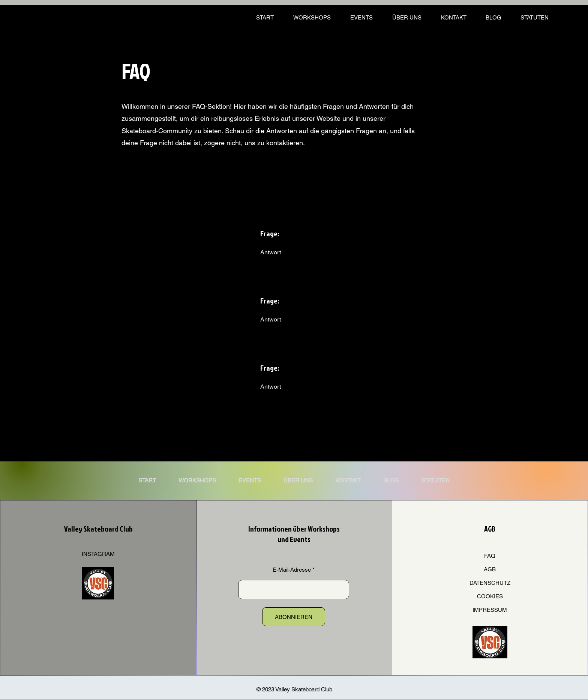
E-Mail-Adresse (292, 570)
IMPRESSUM (490, 610)
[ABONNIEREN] (294, 617)
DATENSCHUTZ (490, 583)
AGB (490, 569)
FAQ (490, 556)
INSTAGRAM (98, 554)
